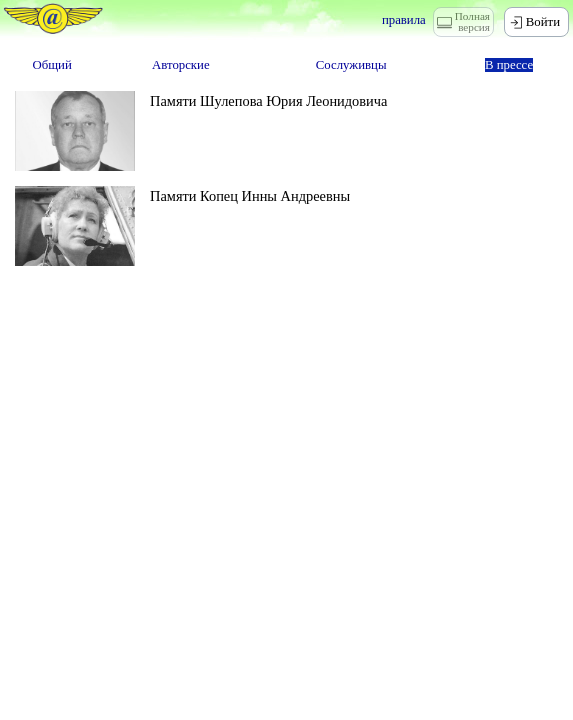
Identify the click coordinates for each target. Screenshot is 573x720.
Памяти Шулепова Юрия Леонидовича (268, 101)
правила (404, 20)
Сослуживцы (351, 65)
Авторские (181, 65)
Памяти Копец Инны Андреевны (250, 196)
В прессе (509, 65)
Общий (52, 65)
